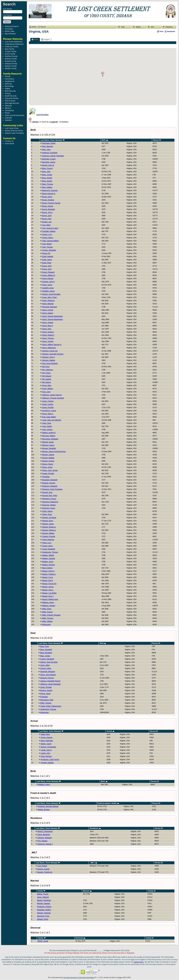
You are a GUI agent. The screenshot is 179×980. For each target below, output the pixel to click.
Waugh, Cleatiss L (49, 574)
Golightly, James (48, 291)
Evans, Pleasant (48, 272)
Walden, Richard (48, 565)
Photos (8, 76)
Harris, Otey (47, 329)
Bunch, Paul (47, 219)
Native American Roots (14, 131)
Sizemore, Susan (49, 508)
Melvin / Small (43, 941)
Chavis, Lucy (47, 234)
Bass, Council (47, 168)
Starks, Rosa (47, 514)
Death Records (11, 96)
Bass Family (10, 49)
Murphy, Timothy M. (45, 872)
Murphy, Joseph (48, 455)
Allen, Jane (46, 150)
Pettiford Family (11, 56)
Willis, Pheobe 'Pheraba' (51, 615)
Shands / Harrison (44, 913)
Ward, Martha (47, 568)
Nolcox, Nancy (48, 464)
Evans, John (47, 266)
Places (7, 113)
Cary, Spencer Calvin (50, 228)
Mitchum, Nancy (48, 445)
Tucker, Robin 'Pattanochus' (51, 706)
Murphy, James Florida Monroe (54, 452)
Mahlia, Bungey (44, 810)
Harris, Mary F (47, 326)
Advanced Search (12, 26)
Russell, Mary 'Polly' (50, 496)
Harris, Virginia (48, 341)
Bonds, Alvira (47, 197)
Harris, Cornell (48, 310)
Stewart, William (48, 533)
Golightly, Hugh (48, 288)
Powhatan (46, 477)
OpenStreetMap (39, 115)
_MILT (94, 863)
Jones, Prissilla (48, 407)
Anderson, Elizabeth (50, 153)
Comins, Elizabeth (49, 250)
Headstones (10, 81)
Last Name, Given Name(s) (53, 140)
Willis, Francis (47, 612)
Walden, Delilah (48, 555)
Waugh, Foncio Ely (49, 584)
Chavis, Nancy (48, 238)
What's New (10, 31)
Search (9, 4)
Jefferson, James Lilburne (52, 395)
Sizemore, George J (45, 844)
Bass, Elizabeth (46, 650)
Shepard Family (11, 64)
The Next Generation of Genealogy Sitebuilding (79, 977)
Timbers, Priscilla (49, 536)
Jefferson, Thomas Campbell (53, 398)
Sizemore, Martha (49, 505)
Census (8, 93)
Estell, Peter (47, 263)
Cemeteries (9, 110)
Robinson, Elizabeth (50, 486)
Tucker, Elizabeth (49, 549)
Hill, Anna (46, 367)
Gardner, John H (48, 282)
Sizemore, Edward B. (50, 502)
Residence (95, 828)
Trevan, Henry (47, 546)
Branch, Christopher (49, 747)
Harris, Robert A (48, 335)
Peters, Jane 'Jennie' (50, 470)
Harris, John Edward (48, 675)
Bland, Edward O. (49, 194)
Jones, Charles (48, 401)
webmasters (139, 962)
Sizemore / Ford (43, 916)
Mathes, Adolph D (49, 433)
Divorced (80, 938)
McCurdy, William (49, 436)
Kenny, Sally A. (48, 414)
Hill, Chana (46, 373)
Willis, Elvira (47, 609)
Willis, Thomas (48, 618)
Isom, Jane (46, 392)
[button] (103, 74)
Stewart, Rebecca (49, 527)
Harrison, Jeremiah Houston (53, 354)
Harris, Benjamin (44, 835)
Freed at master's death (108, 803)
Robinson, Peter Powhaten (52, 489)
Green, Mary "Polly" (50, 297)
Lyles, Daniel (47, 426)
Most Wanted (10, 34)
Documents (9, 79)
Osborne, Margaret (45, 838)
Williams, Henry (48, 603)
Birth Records (10, 91)
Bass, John (46, 172)
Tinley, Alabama (48, 540)
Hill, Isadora (47, 379)
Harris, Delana (48, 313)
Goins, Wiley (45, 665)
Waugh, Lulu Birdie (49, 593)
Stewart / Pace (42, 919)
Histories (8, 84)
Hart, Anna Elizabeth (50, 363)
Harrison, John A (48, 357)
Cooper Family (11, 51)
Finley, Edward (48, 279)
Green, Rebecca (48, 301)
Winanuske (46, 625)
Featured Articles (12, 98)
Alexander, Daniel (49, 143)
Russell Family (10, 61)
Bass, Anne (45, 646)
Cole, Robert (47, 244)
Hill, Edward (47, 376)
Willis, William (47, 621)
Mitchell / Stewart (43, 904)
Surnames (9, 29)
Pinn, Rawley (42, 841)
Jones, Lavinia (48, 404)
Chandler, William (49, 231)
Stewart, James (48, 524)
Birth (105, 140)
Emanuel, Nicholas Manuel (48, 806)
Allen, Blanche (48, 146)
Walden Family (11, 68)
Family (41, 891)
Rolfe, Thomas (46, 703)
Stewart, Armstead (49, 518)
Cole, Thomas (47, 247)
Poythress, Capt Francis (50, 760)
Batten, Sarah (46, 744)
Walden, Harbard (48, 558)
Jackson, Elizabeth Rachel (50, 681)
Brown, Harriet (48, 206)
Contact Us (9, 141)
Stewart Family (11, 66)
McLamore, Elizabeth (50, 439)
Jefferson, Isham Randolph (50, 684)
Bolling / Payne (43, 894)
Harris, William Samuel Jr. (52, 345)
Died (103, 643)
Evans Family (10, 54)
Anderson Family (12, 47)
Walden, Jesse (48, 562)
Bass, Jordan (47, 175)
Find (123, 27)
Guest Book (9, 143)
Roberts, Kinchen (49, 483)
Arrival (111, 731)
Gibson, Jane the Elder (49, 662)
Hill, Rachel (46, 382)
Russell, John (47, 492)
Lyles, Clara (47, 423)
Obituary (8, 106)
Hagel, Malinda (48, 304)
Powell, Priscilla (48, 474)
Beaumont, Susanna (50, 190)
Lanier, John (46, 753)
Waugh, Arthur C (48, 571)
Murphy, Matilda (48, 458)
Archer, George (47, 738)
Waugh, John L (48, 590)
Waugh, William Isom (50, 599)
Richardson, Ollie (47, 700)
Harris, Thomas (48, 338)
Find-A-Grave (10, 101)
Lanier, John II (46, 750)
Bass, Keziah (47, 178)
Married (87, 891)
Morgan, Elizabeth (49, 448)
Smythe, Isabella (47, 763)
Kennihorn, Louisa (49, 411)
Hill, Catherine (47, 370)
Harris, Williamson (49, 348)
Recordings (9, 86)
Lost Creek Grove (12, 128)
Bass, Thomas (47, 184)
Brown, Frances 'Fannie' (51, 203)
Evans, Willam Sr (49, 275)
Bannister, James (49, 162)
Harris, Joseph (48, 323)
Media (138, 27)
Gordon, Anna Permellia (51, 294)
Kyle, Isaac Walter (49, 417)
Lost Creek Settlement (14, 42)
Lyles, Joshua (47, 430)
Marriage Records (12, 103)
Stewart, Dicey (48, 521)
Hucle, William (47, 389)
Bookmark (171, 31)
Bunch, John (47, 216)
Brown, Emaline (48, 200)
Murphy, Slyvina (48, 461)
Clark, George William (50, 241)
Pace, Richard (46, 756)
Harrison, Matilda (49, 360)
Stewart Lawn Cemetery (14, 133)
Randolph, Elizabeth (50, 480)
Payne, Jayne (47, 467)
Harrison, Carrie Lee (50, 351)
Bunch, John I (47, 212)
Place (35, 40)
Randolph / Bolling (44, 910)
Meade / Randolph (44, 900)
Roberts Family (11, 59)
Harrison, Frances (47, 678)
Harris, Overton (48, 332)
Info (152, 27)
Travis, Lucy (47, 543)
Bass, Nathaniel (47, 741)
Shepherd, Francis (49, 499)
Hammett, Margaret (49, 307)
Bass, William (47, 187)
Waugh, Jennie (48, 587)
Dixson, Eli (46, 253)
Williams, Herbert (49, 606)
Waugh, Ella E (47, 581)
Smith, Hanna (47, 511)
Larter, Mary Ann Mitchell (51, 420)
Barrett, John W (48, 165)
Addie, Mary (45, 734)
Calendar (8, 118)
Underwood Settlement (14, 44)
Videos (8, 89)
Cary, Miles (46, 225)
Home (34, 27)
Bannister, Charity (49, 159)
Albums (8, 108)
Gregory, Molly (46, 668)
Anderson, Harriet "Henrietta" (53, 156)
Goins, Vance (47, 285)
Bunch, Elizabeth (48, 209)
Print (161, 31)
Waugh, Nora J (48, 596)
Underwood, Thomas (50, 552)
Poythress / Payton (44, 907)
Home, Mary (47, 385)
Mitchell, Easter (48, 442)
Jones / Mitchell (43, 897)
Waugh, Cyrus (47, 577)
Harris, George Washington (52, 316)
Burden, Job (47, 222)
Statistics (8, 120)
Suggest (45, 40)
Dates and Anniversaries (15, 115)
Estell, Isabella (48, 257)
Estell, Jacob (47, 260)
